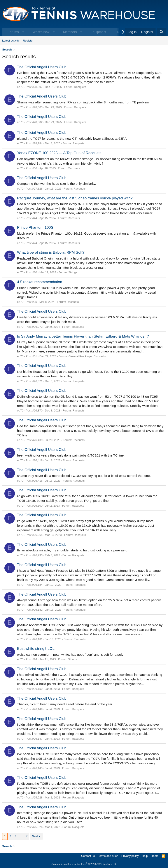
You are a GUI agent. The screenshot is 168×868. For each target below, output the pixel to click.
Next (35, 836)
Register (28, 41)
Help (145, 856)
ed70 (20, 87)
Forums (13, 32)
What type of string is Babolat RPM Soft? (51, 252)
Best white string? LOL (36, 649)
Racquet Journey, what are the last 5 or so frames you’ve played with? (75, 198)
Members (70, 32)
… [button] (21, 836)
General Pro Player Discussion (88, 356)
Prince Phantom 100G (35, 227)
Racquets (80, 87)
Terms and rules (108, 856)
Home (155, 856)
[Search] (162, 32)
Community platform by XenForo (84, 864)
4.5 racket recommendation (40, 282)
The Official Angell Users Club (42, 67)
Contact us (88, 856)
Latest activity (11, 41)
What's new (41, 32)
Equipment (98, 32)
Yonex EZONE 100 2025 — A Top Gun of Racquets (59, 153)
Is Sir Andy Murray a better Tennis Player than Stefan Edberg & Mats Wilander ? (83, 336)
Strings (73, 272)
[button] (23, 32)
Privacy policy (130, 856)
